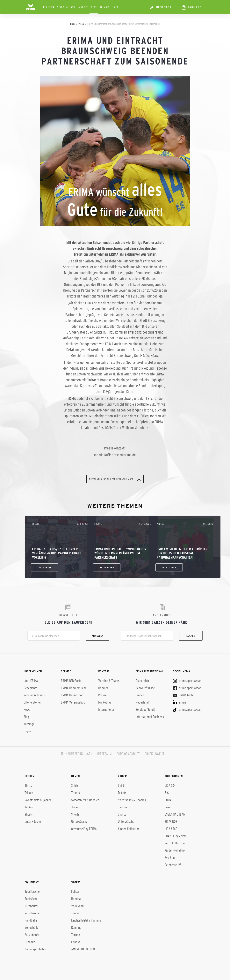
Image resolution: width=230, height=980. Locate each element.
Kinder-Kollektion (129, 828)
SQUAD (169, 800)
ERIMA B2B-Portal (72, 681)
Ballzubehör (32, 934)
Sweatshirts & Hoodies (85, 800)
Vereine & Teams (66, 7)
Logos (27, 731)
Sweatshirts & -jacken (38, 800)
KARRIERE (83, 7)
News (94, 7)
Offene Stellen (32, 702)
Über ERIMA (48, 7)
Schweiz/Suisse (145, 688)
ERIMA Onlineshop (72, 695)
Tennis (75, 913)
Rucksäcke (31, 898)
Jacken (29, 807)
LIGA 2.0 (170, 785)
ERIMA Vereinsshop (73, 702)
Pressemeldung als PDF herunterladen (115, 479)
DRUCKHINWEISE (155, 754)
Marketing (104, 702)
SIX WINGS (171, 821)
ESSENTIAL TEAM (175, 814)
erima (180, 702)
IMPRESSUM (104, 754)
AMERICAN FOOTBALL (84, 949)
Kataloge (105, 7)
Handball (77, 898)
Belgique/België (145, 709)
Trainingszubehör (36, 949)
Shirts (28, 785)
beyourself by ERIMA (84, 828)
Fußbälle (30, 942)
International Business (150, 717)
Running (76, 927)
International (106, 709)
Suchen (191, 636)
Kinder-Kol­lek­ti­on (175, 850)
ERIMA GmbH (184, 695)
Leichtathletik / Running (86, 920)
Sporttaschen (33, 891)
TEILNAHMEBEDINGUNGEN (76, 754)
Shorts (29, 814)
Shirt (121, 785)
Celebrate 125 (173, 864)
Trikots (29, 792)
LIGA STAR (171, 828)
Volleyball (77, 906)
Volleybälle (32, 927)
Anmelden (97, 636)
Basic (168, 807)
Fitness (76, 942)
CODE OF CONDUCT (128, 754)
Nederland (142, 702)
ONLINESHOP (191, 7)
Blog (116, 7)
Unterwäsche (33, 821)
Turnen (76, 934)
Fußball (76, 891)
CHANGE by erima (176, 836)
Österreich (142, 681)
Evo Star (170, 857)
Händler (103, 688)
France (140, 695)
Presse (103, 695)
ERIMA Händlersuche (74, 688)
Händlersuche (160, 7)
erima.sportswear (187, 681)
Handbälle (31, 920)
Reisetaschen (33, 913)
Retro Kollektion (175, 843)
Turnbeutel (31, 906)
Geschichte (30, 688)
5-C (167, 792)
